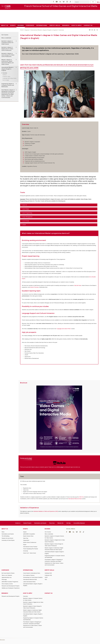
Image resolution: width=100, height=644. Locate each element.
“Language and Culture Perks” (64, 329)
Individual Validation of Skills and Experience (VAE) (46, 511)
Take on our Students (7, 575)
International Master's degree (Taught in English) (44, 30)
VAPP (46, 577)
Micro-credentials (6, 38)
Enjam (25, 545)
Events (25, 529)
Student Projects (27, 523)
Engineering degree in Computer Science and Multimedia (8, 85)
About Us (5, 529)
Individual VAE (48, 573)
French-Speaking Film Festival (31, 549)
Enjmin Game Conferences (30, 542)
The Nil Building (5, 536)
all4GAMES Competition (29, 534)
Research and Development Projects (11, 586)
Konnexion (2, 640)
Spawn (25, 532)
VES (46, 579)
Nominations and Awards (40, 523)
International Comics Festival (30, 547)
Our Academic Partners (29, 575)
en (98, 2)
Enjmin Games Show (28, 536)
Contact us (18, 523)
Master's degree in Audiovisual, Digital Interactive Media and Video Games (8, 62)
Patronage (4, 579)
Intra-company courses (7, 584)
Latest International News (29, 582)
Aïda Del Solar (78, 285)
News (3, 532)
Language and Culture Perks (9, 78)
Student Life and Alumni (7, 538)
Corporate (5, 570)
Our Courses (5, 35)
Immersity (26, 551)
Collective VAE (48, 575)
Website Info (60, 523)
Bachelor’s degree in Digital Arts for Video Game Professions (7, 49)
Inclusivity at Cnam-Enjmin (8, 540)
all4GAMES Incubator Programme (10, 582)
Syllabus (5, 75)
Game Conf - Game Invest (30, 553)
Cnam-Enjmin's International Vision (32, 573)
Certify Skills (49, 570)
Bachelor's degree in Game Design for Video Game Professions (8, 55)
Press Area (52, 523)
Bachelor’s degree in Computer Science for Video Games (7, 43)
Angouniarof (26, 540)
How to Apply (6, 80)
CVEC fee (81, 497)
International (28, 570)
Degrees (27, 30)
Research (5, 593)
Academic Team (6, 77)
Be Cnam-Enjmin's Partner (8, 573)
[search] (82, 2)
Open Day (26, 538)
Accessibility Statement (79, 523)
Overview (61, 30)
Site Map (68, 523)
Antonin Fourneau (34, 287)
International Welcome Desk (75, 499)
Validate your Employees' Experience (11, 588)
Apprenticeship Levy (7, 577)
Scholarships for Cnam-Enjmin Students (33, 577)
